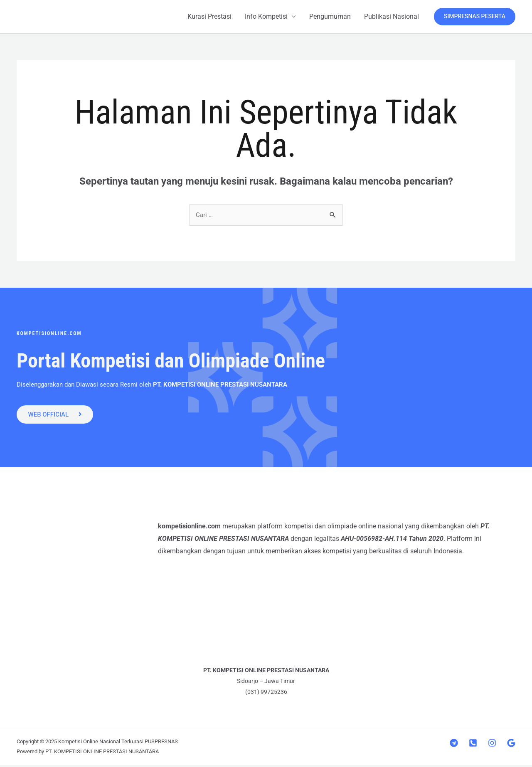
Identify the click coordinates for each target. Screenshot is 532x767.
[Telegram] (454, 745)
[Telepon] (473, 745)
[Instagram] (492, 745)
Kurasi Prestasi (209, 16)
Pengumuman (330, 16)
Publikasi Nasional (392, 16)
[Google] (511, 745)
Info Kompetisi (266, 16)
